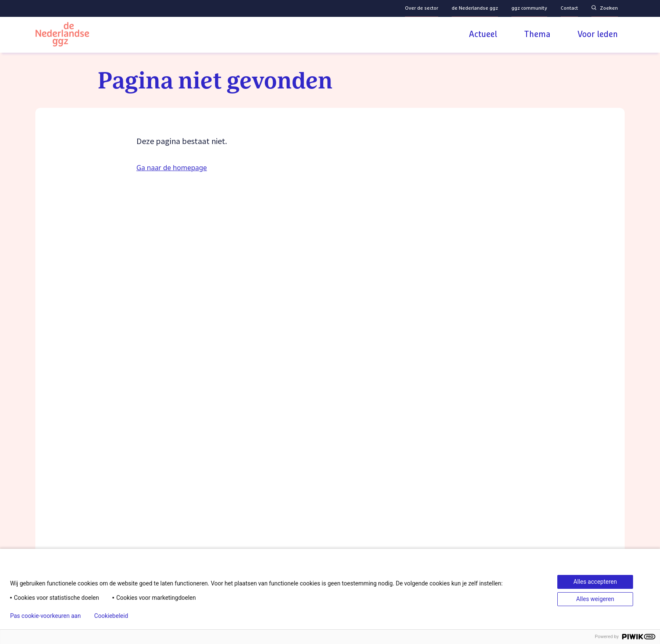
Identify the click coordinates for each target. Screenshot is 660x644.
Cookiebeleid (111, 616)
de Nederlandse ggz (475, 8)
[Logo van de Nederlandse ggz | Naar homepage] (62, 36)
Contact (569, 8)
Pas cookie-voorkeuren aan (45, 616)
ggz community (529, 8)
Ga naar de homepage (172, 168)
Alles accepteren (595, 582)
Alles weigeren (595, 599)
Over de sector (422, 8)
